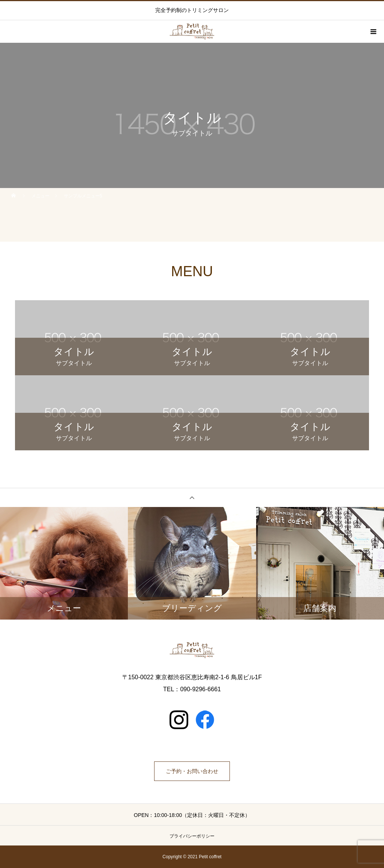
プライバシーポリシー (192, 836)
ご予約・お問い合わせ (192, 771)
